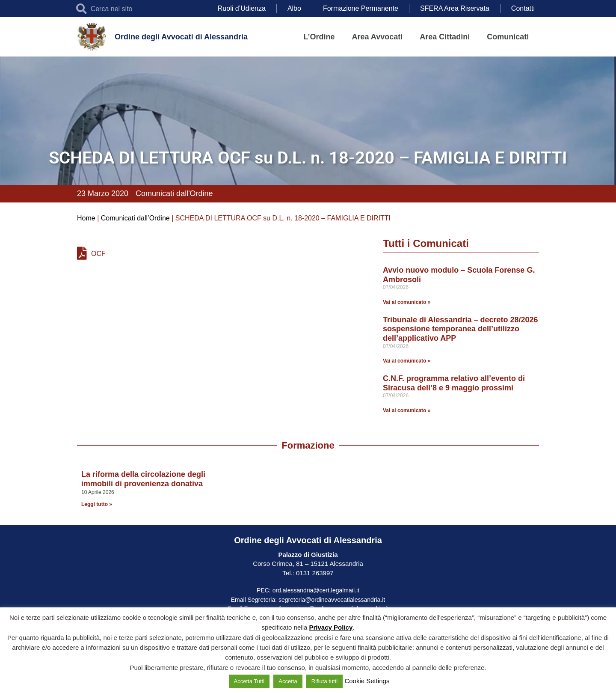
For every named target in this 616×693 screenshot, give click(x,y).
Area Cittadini (445, 37)
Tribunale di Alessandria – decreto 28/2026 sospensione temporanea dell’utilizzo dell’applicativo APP (461, 329)
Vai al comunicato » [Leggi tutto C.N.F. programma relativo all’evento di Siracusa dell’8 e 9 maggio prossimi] (407, 410)
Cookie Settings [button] (367, 681)
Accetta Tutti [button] (249, 681)
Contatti (523, 8)
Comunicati (508, 37)
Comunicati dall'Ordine (174, 193)
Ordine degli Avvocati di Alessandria (181, 37)
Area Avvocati (378, 37)
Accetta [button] (288, 681)
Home (86, 218)
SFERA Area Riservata (455, 8)
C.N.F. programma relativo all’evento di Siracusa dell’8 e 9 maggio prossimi (454, 383)
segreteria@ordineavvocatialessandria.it (332, 600)
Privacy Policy (331, 627)
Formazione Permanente (361, 8)
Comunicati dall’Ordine (135, 218)
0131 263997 (314, 573)
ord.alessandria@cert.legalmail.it (316, 590)
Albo (294, 8)
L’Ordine (319, 37)
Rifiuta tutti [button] (324, 681)
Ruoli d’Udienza (242, 8)
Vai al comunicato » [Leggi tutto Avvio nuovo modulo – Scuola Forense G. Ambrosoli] (407, 302)
